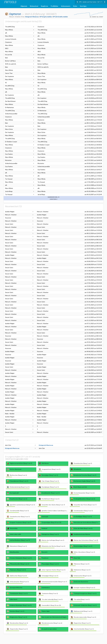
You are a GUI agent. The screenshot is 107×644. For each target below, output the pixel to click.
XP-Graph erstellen (46, 17)
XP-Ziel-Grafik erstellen (60, 17)
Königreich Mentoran (46, 445)
